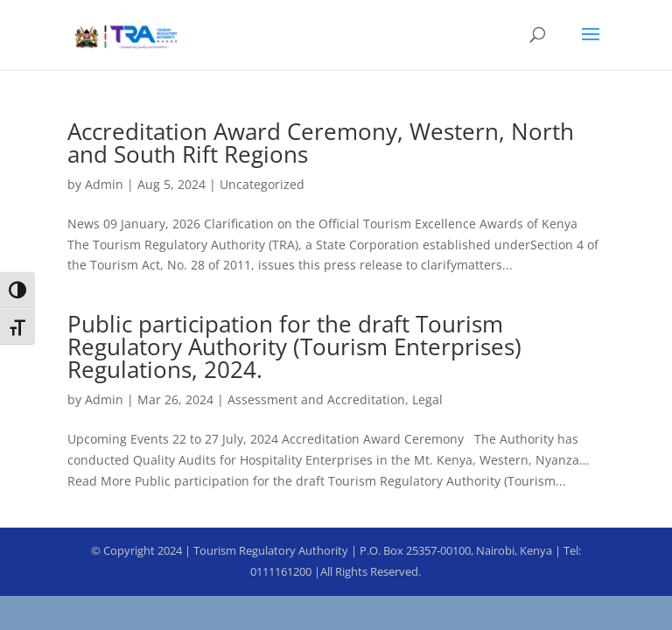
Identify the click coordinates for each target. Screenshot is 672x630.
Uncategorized (262, 184)
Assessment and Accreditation (316, 399)
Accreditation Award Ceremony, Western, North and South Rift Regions (321, 143)
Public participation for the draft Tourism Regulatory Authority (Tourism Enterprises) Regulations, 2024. (294, 346)
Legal (427, 399)
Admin (104, 184)
